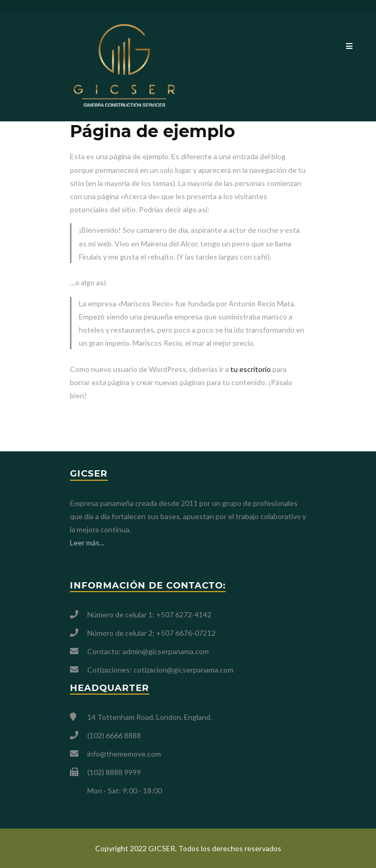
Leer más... (87, 542)
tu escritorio (251, 369)
